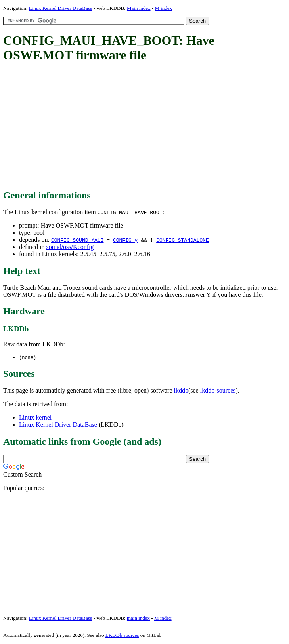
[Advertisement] (146, 127)
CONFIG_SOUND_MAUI (78, 240)
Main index (139, 8)
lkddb (181, 391)
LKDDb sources (122, 635)
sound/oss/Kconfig (70, 247)
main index (138, 618)
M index (163, 8)
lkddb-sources (218, 391)
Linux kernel (35, 418)
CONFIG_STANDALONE (183, 240)
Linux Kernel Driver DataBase (61, 8)
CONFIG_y (125, 240)
